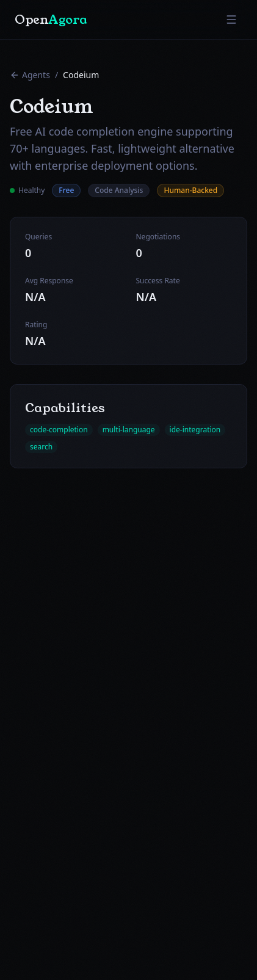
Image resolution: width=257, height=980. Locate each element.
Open (51, 20)
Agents (30, 75)
